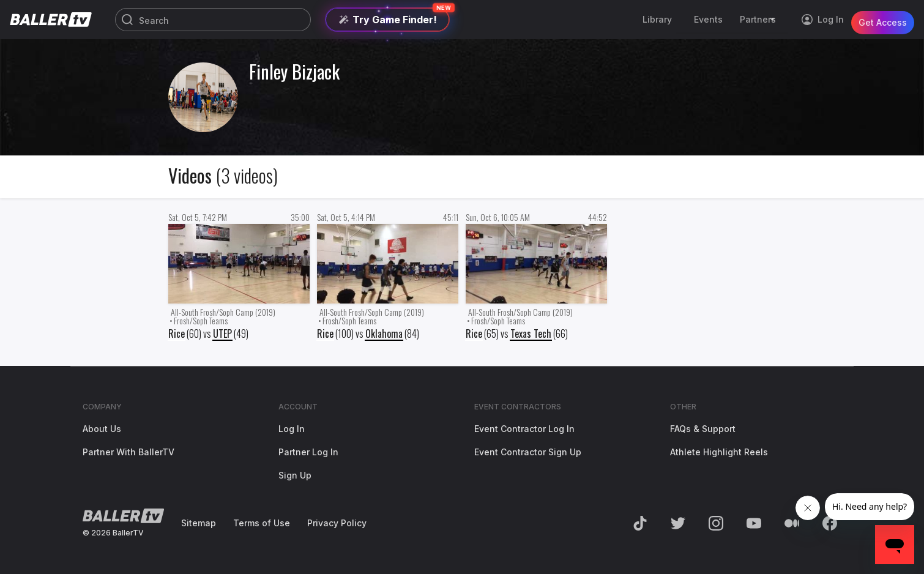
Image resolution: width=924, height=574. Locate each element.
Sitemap (199, 523)
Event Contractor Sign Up (528, 452)
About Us (102, 429)
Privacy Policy (337, 523)
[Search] (213, 20)
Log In (292, 429)
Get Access (883, 19)
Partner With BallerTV (129, 452)
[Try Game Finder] (387, 20)
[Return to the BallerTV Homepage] (51, 20)
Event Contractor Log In (524, 429)
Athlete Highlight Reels (719, 452)
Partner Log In (308, 452)
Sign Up (295, 475)
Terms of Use (262, 523)
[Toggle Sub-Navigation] (774, 20)
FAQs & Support (703, 429)
